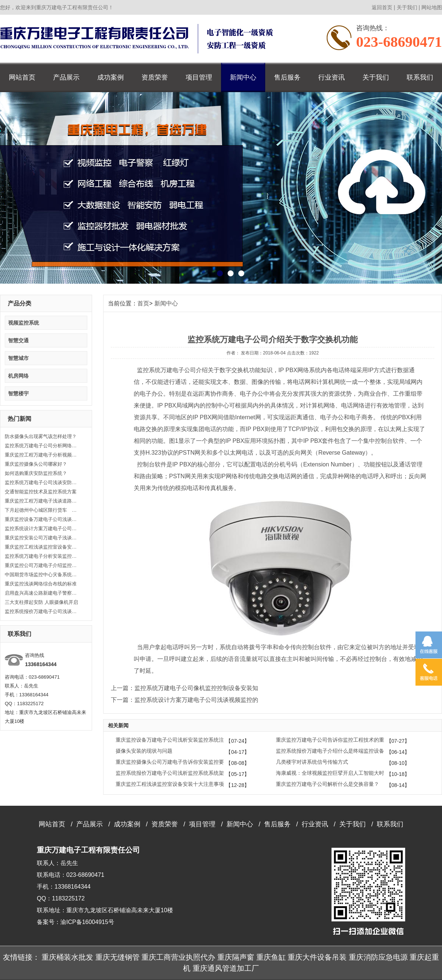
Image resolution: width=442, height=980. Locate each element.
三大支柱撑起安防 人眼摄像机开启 (41, 602)
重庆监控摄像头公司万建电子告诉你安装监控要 (170, 762)
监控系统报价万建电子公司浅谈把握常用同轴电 (42, 611)
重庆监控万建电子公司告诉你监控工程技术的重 (330, 740)
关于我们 (407, 7)
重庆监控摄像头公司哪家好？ (36, 464)
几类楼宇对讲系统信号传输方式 (312, 762)
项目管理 (199, 77)
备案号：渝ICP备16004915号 (76, 922)
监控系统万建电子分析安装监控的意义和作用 (42, 556)
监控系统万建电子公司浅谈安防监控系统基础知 (42, 482)
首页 (143, 303)
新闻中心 (243, 77)
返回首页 (382, 7)
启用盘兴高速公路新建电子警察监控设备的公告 (42, 593)
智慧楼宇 (18, 393)
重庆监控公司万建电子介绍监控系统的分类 (42, 565)
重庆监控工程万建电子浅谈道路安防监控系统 (42, 501)
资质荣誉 (155, 77)
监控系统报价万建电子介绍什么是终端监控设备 (330, 751)
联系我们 (420, 77)
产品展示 (66, 77)
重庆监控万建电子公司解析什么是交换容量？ (327, 784)
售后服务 (287, 77)
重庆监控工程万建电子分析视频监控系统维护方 (42, 455)
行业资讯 (331, 77)
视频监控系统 (24, 323)
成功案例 (110, 77)
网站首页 (22, 77)
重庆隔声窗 (236, 957)
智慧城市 (18, 358)
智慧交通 (18, 340)
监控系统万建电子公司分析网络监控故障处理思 (42, 446)
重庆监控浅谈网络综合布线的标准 (41, 584)
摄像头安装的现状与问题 (144, 751)
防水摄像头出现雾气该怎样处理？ (41, 436)
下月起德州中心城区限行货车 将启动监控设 (42, 510)
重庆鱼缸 (271, 957)
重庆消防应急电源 (378, 957)
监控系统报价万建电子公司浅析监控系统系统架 (170, 773)
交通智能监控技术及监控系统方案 (41, 492)
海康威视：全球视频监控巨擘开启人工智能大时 (330, 773)
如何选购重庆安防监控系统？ (36, 473)
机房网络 (18, 376)
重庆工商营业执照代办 (178, 957)
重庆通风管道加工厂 (226, 968)
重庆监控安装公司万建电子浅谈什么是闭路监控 (42, 538)
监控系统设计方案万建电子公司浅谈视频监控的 (42, 528)
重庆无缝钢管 (117, 957)
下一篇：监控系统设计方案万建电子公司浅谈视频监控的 (185, 700)
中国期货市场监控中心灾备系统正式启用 (42, 575)
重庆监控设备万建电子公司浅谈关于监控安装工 (42, 519)
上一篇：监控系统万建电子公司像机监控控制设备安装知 (185, 688)
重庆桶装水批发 (67, 957)
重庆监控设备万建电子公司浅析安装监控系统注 (170, 740)
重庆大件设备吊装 (317, 957)
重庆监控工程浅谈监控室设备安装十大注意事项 (42, 547)
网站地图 (432, 7)
